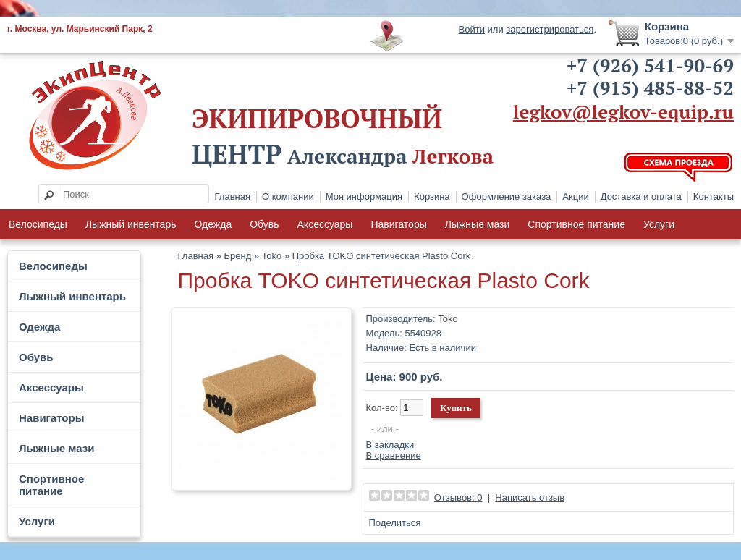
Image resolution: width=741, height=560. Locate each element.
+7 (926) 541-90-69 (650, 65)
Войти (472, 29)
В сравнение (394, 455)
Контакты (714, 196)
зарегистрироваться (550, 29)
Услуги (659, 224)
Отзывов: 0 (458, 497)
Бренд (237, 256)
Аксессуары (325, 224)
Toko (272, 256)
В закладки (390, 445)
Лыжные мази (478, 224)
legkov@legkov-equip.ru (623, 111)
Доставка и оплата (641, 196)
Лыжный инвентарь (131, 224)
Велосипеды (38, 224)
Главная (233, 196)
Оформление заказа (507, 196)
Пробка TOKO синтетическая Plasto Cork (382, 256)
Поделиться (395, 523)
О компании (288, 196)
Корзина (432, 196)
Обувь (264, 224)
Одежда (213, 224)
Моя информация (364, 196)
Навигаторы (398, 224)
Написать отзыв (530, 497)
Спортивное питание (576, 224)
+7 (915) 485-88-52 (650, 88)
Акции (575, 196)
